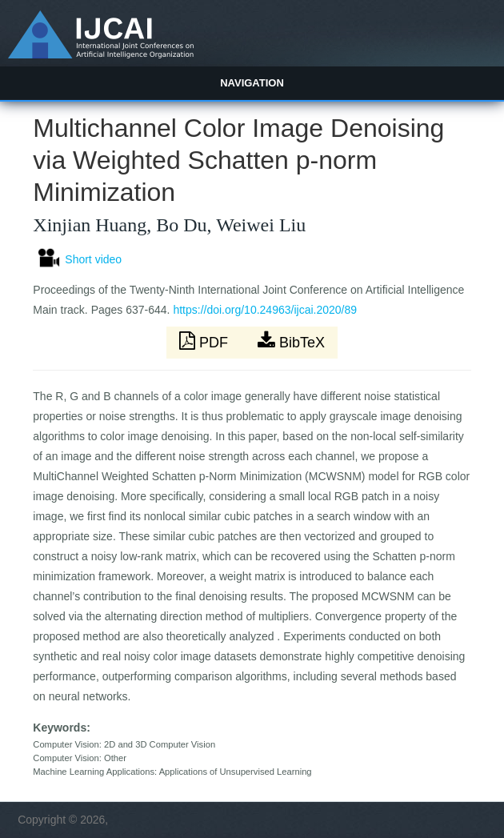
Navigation (252, 83)
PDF (206, 341)
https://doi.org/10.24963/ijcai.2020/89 (265, 310)
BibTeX (291, 341)
